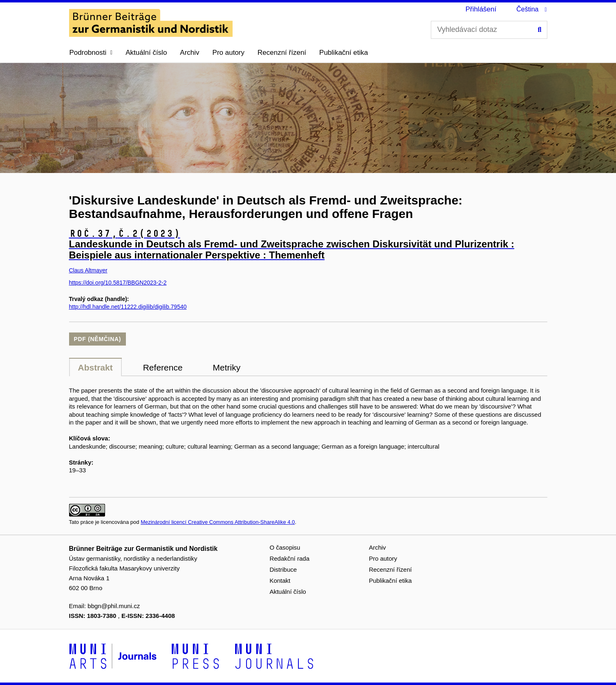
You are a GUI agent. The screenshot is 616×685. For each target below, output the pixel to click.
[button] (91, 53)
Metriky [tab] (227, 367)
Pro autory (228, 53)
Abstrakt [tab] (95, 367)
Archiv (189, 53)
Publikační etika (344, 53)
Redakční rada (289, 558)
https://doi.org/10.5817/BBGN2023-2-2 (118, 283)
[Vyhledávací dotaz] (489, 30)
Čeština (527, 9)
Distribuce (283, 569)
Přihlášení (481, 9)
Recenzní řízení (282, 53)
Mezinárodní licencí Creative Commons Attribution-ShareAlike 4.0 (218, 522)
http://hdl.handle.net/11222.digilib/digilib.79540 (128, 307)
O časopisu (285, 547)
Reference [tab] (163, 367)
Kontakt (280, 581)
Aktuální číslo (146, 53)
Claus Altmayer (88, 270)
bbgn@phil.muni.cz (114, 606)
